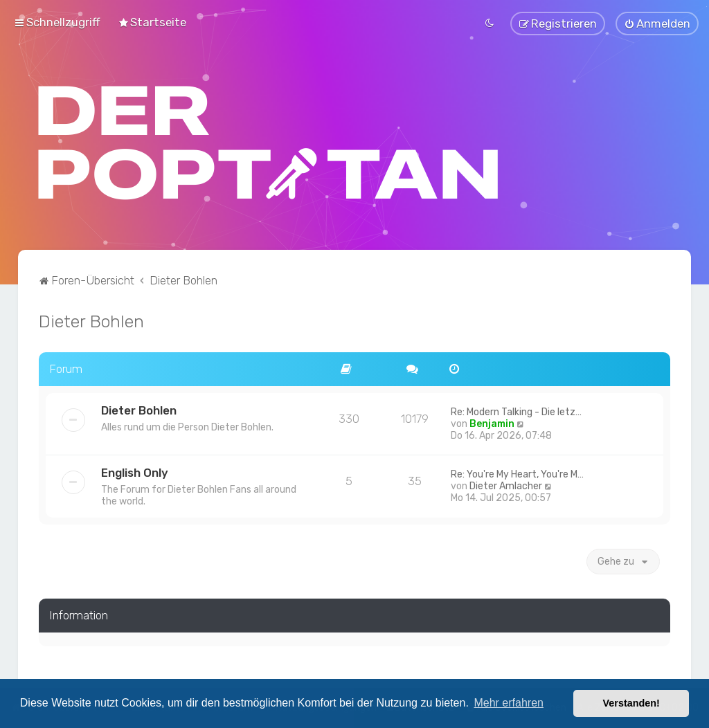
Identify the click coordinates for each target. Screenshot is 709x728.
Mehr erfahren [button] (509, 703)
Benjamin (492, 422)
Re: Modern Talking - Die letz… (516, 411)
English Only (135, 471)
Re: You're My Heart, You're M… (517, 473)
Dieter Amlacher (506, 485)
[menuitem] (152, 22)
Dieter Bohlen (91, 320)
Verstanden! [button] (631, 703)
